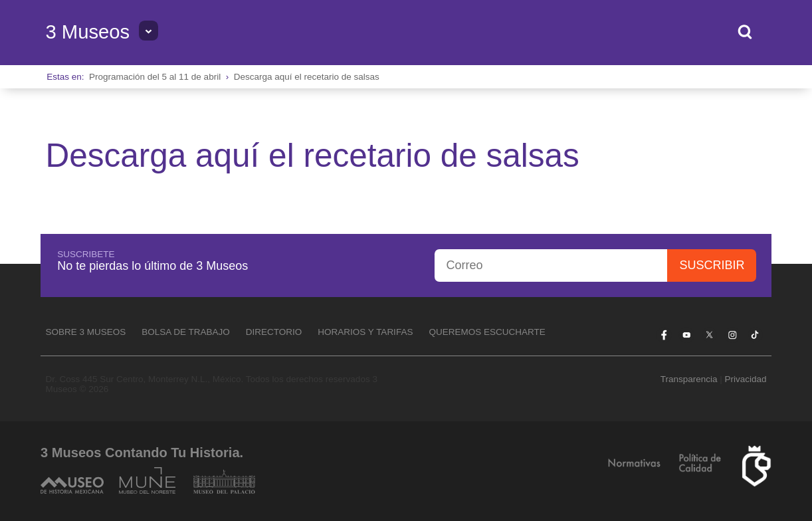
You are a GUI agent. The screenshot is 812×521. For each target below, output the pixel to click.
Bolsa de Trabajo (186, 332)
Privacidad (746, 379)
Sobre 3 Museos (85, 332)
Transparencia (689, 379)
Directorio (274, 332)
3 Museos (87, 32)
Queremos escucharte (487, 332)
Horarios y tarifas (365, 332)
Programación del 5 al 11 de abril (155, 77)
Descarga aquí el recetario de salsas (307, 77)
